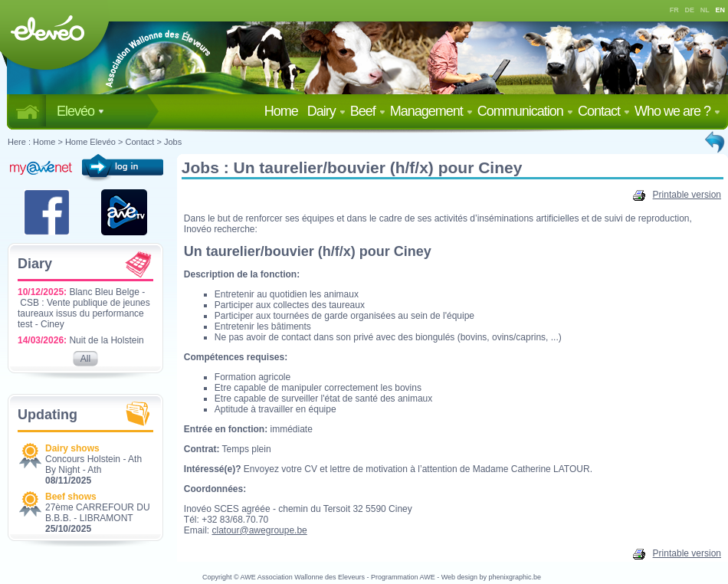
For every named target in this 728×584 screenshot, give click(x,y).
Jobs (173, 142)
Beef (368, 111)
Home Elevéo (90, 142)
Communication (525, 111)
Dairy (326, 111)
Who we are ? (677, 111)
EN (721, 10)
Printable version (677, 195)
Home (284, 111)
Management (431, 111)
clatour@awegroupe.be (260, 530)
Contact (604, 111)
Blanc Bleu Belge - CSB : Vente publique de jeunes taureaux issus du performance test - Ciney (84, 308)
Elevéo (80, 111)
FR (674, 10)
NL (705, 10)
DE (690, 10)
